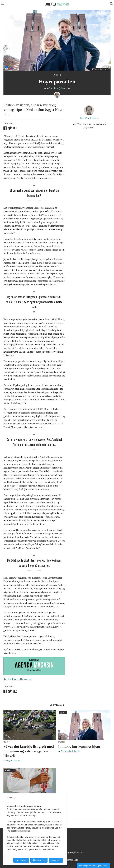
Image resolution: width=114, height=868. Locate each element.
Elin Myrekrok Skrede (70, 751)
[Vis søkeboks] (112, 4)
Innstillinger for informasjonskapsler (93, 866)
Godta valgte (39, 860)
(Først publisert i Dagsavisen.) (18, 679)
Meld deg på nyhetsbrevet (72, 852)
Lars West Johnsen (58, 88)
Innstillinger (21, 860)
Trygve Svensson (13, 760)
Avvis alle (56, 860)
